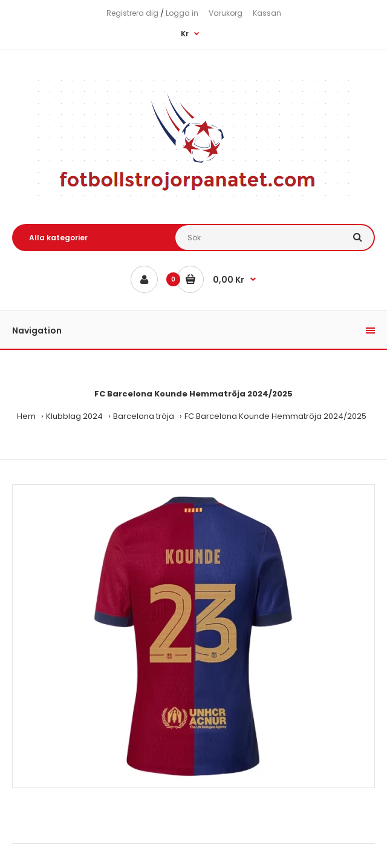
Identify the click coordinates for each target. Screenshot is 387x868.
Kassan (267, 13)
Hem (26, 416)
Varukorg (226, 13)
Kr (185, 34)
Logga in (182, 13)
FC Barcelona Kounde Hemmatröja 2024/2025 (275, 416)
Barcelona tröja (144, 416)
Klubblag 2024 (74, 416)
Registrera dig (132, 13)
